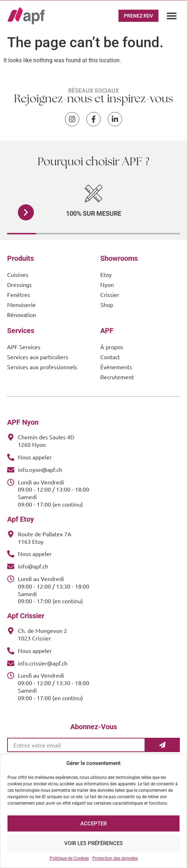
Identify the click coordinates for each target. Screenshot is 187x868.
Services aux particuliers (38, 357)
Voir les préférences (93, 843)
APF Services (24, 347)
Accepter (93, 824)
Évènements (116, 367)
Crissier (110, 294)
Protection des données (115, 858)
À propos (112, 347)
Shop (107, 304)
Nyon (107, 284)
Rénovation (22, 314)
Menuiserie (21, 304)
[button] (171, 16)
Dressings (19, 284)
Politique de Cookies (69, 858)
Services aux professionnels (42, 367)
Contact (110, 357)
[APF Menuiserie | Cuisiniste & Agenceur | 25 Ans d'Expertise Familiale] (26, 16)
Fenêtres (19, 294)
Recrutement (117, 377)
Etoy (106, 274)
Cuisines (18, 274)
